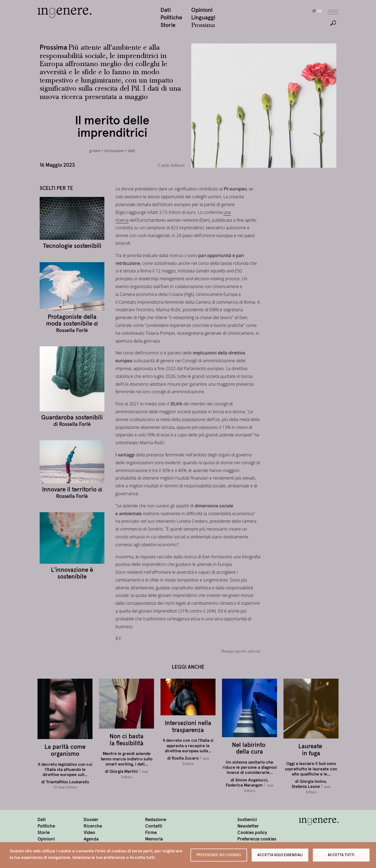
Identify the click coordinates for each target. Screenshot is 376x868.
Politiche (171, 18)
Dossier (91, 820)
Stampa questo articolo (241, 652)
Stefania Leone (306, 787)
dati (131, 151)
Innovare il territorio (69, 490)
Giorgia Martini (124, 772)
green (95, 151)
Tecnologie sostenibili (72, 246)
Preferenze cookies (257, 839)
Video (89, 833)
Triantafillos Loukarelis (67, 782)
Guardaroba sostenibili (72, 418)
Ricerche (93, 826)
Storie (168, 25)
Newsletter (248, 826)
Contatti (154, 826)
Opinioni (202, 10)
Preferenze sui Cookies (219, 855)
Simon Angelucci (251, 780)
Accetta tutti (341, 855)
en (319, 12)
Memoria (154, 839)
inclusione (114, 151)
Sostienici (247, 820)
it (314, 12)
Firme (151, 833)
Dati (166, 10)
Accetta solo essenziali (280, 855)
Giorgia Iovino (313, 782)
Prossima (203, 26)
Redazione (156, 820)
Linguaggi (203, 18)
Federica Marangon (244, 785)
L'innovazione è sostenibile (72, 574)
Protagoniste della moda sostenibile (71, 321)
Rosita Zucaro (185, 758)
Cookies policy (252, 833)
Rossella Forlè (72, 331)
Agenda (91, 839)
